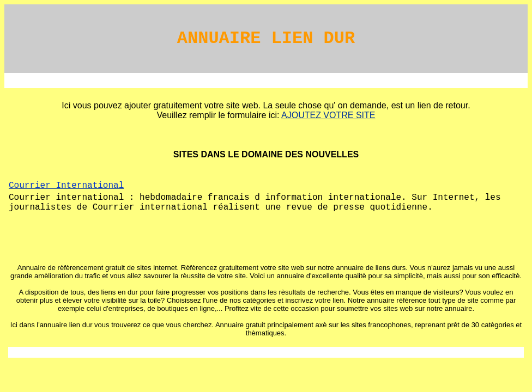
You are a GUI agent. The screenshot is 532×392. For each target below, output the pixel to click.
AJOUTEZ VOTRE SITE (328, 115)
